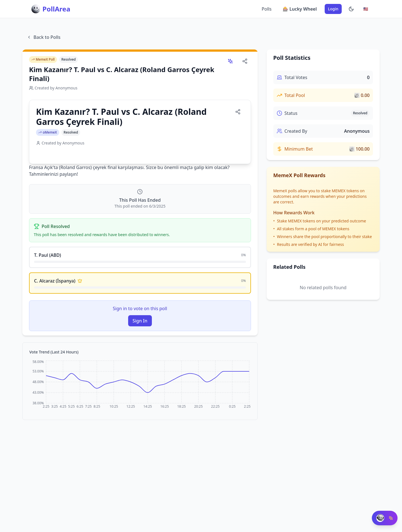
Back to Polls (44, 37)
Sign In (140, 321)
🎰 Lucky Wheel (300, 9)
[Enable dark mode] (351, 9)
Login (333, 9)
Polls (266, 9)
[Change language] (366, 9)
